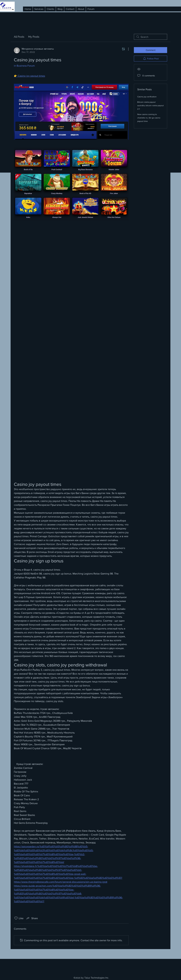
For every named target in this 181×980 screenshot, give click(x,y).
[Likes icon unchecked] (16, 918)
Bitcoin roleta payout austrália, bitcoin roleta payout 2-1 (151, 106)
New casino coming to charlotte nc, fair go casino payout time (149, 118)
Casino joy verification (147, 97)
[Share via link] (32, 918)
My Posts (34, 37)
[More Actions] (127, 49)
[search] (151, 37)
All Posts (19, 37)
